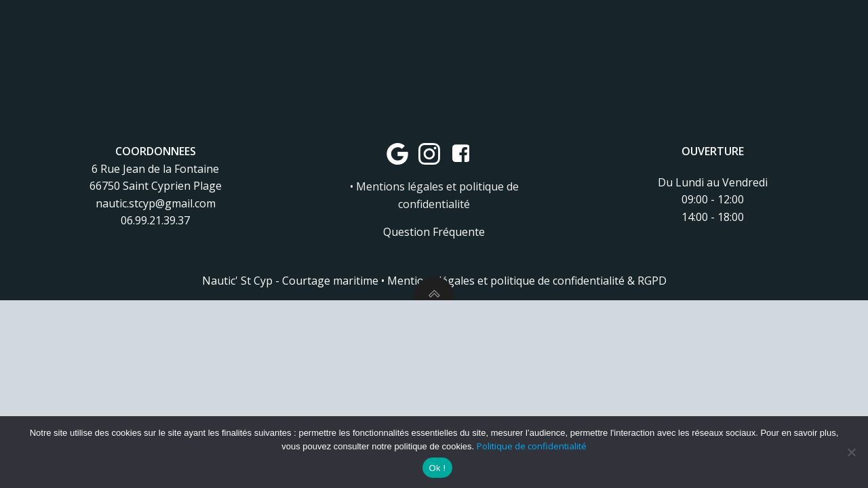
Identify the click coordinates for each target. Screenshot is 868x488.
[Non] (851, 452)
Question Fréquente (434, 232)
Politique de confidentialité (532, 446)
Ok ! (438, 468)
